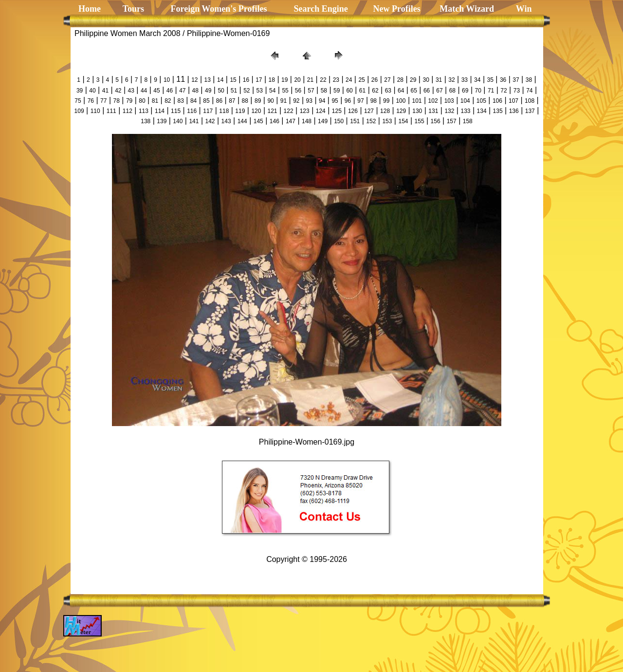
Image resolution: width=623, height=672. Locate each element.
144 (242, 121)
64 (401, 91)
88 (245, 101)
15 (233, 80)
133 (465, 111)
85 (206, 101)
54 (272, 91)
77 (103, 101)
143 (226, 121)
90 (270, 101)
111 (111, 111)
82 (168, 101)
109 (79, 111)
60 (349, 91)
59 (337, 91)
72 (504, 91)
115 (176, 111)
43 (131, 91)
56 (298, 91)
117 (208, 111)
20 (297, 80)
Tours (132, 9)
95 (335, 101)
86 (219, 101)
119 (240, 111)
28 (400, 80)
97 (360, 101)
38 (529, 80)
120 (256, 111)
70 (478, 91)
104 (465, 101)
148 (307, 121)
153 (387, 121)
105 (481, 101)
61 (362, 91)
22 (323, 80)
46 (170, 91)
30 (426, 80)
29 (413, 80)
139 (162, 121)
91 (284, 101)
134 (482, 111)
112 (128, 111)
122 (289, 111)
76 (91, 101)
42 (118, 91)
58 (324, 91)
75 (78, 101)
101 (417, 101)
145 (258, 121)
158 (468, 121)
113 (144, 111)
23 (336, 80)
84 (193, 101)
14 (220, 80)
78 (117, 101)
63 (388, 91)
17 (259, 80)
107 (513, 101)
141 (194, 121)
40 (92, 91)
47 (182, 91)
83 (181, 101)
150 (339, 121)
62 (375, 91)
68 (452, 91)
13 (208, 80)
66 (427, 91)
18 (272, 80)
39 (80, 91)
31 (439, 80)
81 (155, 101)
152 (371, 121)
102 (433, 101)
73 (517, 91)
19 (284, 80)
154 (403, 121)
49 (208, 91)
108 (530, 101)
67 (439, 91)
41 (105, 91)
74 (529, 91)
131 (433, 111)
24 (349, 80)
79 (129, 101)
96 (348, 101)
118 (224, 111)
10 (167, 80)
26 (375, 80)
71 (491, 91)
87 (232, 101)
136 (514, 111)
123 (305, 111)
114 (160, 111)
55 (285, 91)
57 (311, 91)
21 (310, 80)
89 (258, 101)
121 (273, 111)
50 (221, 91)
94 (322, 101)
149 (323, 121)
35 (490, 80)
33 (465, 80)
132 (449, 111)
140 (178, 121)
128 (385, 111)
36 (503, 80)
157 (452, 121)
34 (477, 80)
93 (309, 101)
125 (337, 111)
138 (146, 121)
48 (195, 91)
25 (361, 80)
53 (260, 91)
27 (387, 80)
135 (498, 111)
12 (194, 80)
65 (413, 91)
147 (291, 121)
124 (321, 111)
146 (275, 121)
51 (234, 91)
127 (369, 111)
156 (436, 121)
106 (497, 101)
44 (144, 91)
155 (420, 121)
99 (386, 101)
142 (210, 121)
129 (401, 111)
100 (401, 101)
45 (156, 91)
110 (95, 111)
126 (353, 111)
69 (465, 91)
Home (90, 9)
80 (142, 101)
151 (355, 121)
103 (449, 101)
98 (374, 101)
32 (451, 80)
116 (192, 111)
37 (516, 80)
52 (247, 91)
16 (246, 80)
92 (296, 101)
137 (530, 111)
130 (417, 111)
